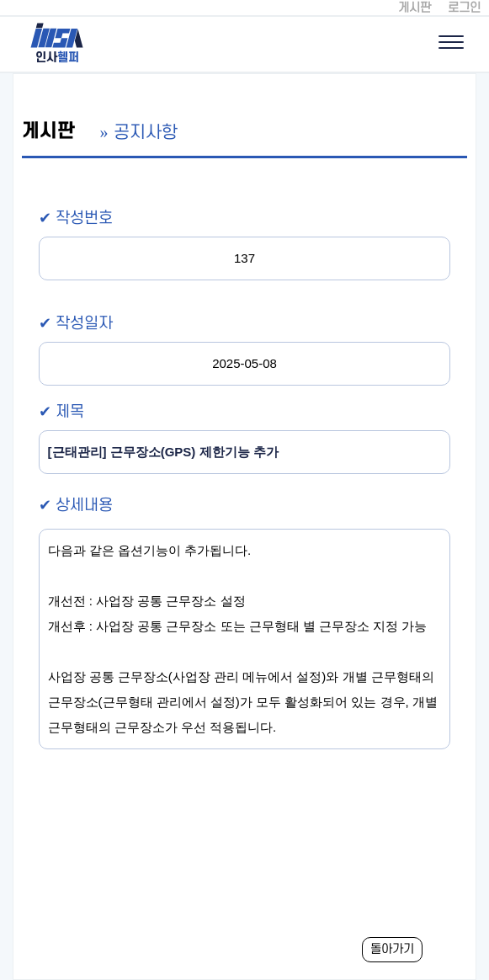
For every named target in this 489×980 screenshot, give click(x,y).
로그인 (464, 8)
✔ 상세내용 (76, 506)
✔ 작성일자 (76, 324)
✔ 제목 (61, 412)
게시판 (415, 8)
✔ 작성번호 (76, 218)
